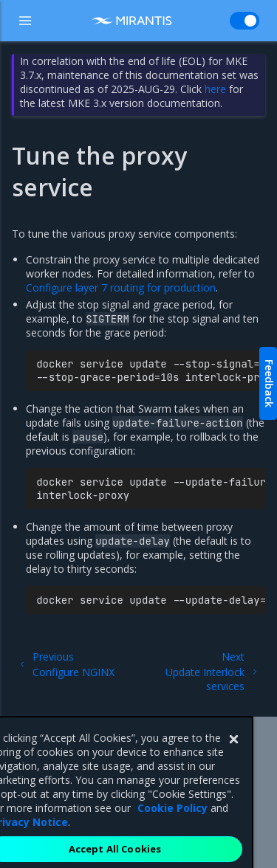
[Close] (233, 754)
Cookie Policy (172, 822)
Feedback (269, 383)
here (215, 89)
